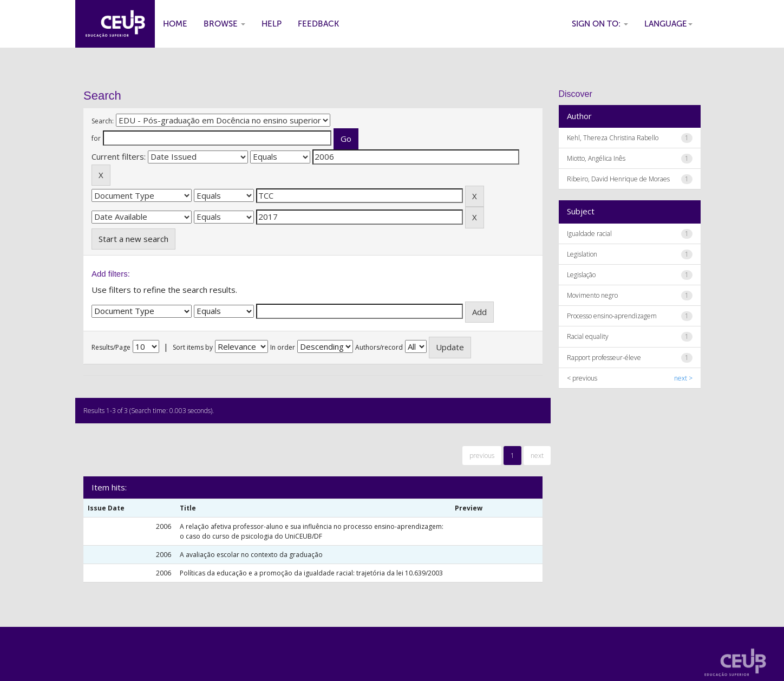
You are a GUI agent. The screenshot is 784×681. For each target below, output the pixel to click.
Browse (224, 24)
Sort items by (193, 347)
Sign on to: (600, 24)
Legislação (581, 275)
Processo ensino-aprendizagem (612, 316)
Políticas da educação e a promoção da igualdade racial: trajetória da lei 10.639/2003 (311, 573)
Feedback (318, 24)
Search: (103, 121)
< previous (582, 378)
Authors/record (379, 347)
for (96, 138)
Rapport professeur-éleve (604, 358)
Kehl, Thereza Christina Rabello (613, 138)
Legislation (582, 254)
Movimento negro (592, 295)
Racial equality (588, 336)
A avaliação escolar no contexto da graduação (251, 555)
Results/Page (111, 347)
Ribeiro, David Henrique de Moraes (618, 179)
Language (668, 24)
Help (272, 24)
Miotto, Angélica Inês (596, 158)
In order (283, 347)
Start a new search (133, 239)
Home (175, 24)
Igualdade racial (589, 234)
